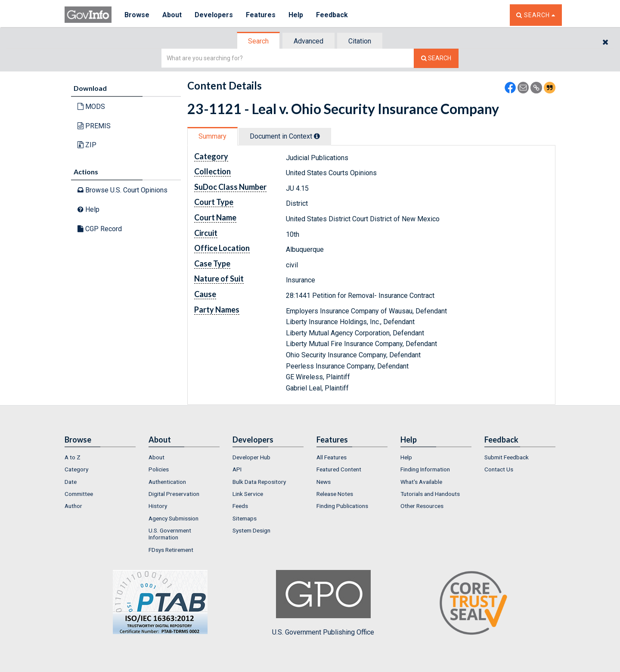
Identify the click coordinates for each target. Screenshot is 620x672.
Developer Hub (251, 457)
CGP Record (100, 229)
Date (71, 482)
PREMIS (94, 126)
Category (76, 469)
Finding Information (425, 469)
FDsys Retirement (171, 550)
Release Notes (335, 494)
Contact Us (499, 469)
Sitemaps (245, 518)
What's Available (421, 482)
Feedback (332, 15)
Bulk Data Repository (259, 482)
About (172, 15)
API (237, 469)
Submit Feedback (507, 457)
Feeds (240, 506)
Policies (159, 469)
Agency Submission (174, 518)
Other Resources (422, 506)
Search (258, 41)
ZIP (87, 145)
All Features (332, 457)
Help (296, 15)
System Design (251, 530)
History (158, 506)
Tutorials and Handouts (430, 494)
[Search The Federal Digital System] (436, 58)
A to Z (73, 457)
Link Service (248, 494)
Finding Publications (342, 506)
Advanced (308, 41)
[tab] (259, 41)
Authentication (167, 482)
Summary (212, 136)
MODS (91, 107)
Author (73, 506)
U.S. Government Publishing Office (323, 603)
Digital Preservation (174, 494)
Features (261, 15)
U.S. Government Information (170, 534)
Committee (79, 494)
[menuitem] (100, 457)
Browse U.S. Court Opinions (122, 190)
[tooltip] (317, 136)
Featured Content (339, 469)
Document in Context (285, 136)
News (324, 482)
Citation (360, 41)
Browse (137, 15)
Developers (214, 15)
